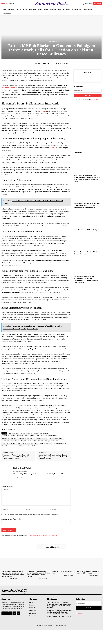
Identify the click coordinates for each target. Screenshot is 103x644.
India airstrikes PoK (32, 436)
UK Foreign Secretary (43, 443)
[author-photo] (6, 578)
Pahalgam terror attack (11, 441)
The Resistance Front (25, 443)
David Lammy (45, 433)
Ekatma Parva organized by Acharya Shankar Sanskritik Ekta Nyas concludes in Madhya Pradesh (87, 205)
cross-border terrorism (29, 433)
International (52, 41)
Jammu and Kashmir (10, 438)
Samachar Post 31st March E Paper (86, 230)
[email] (88, 91)
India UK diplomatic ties (50, 436)
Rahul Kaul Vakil (44, 63)
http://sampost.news (20, 471)
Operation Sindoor (8, 88)
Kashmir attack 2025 (26, 438)
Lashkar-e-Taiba (42, 438)
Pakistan (52, 148)
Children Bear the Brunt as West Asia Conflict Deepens (88, 572)
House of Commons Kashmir (12, 436)
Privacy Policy (95, 100)
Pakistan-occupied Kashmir (48, 441)
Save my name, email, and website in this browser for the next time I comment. (31, 515)
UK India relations (59, 443)
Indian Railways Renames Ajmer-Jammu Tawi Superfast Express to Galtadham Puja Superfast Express (54, 457)
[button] (13, 4)
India (44, 111)
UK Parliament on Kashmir (28, 446)
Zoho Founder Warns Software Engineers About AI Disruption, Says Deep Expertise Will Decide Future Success (87, 178)
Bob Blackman (14, 433)
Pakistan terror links (29, 441)
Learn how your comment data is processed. (43, 536)
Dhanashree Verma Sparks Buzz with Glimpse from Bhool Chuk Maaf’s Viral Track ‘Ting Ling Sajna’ (16, 457)
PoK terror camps (9, 443)
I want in (88, 95)
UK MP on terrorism (9, 446)
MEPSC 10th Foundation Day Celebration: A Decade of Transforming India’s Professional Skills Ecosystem (86, 279)
